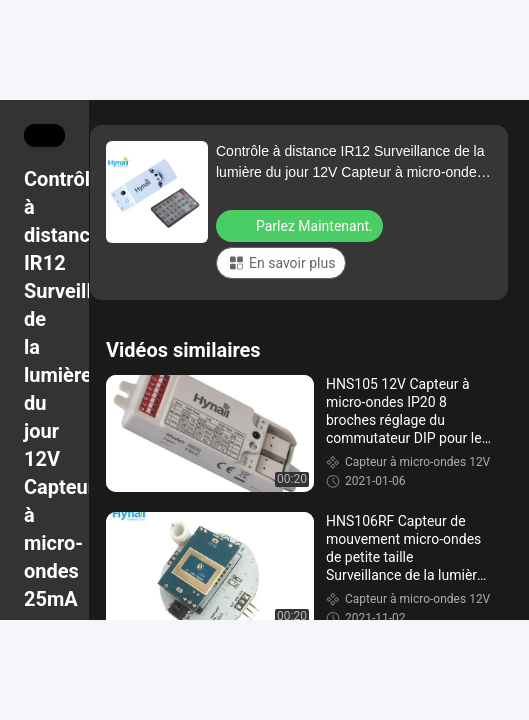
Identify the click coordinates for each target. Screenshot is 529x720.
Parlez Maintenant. (301, 225)
